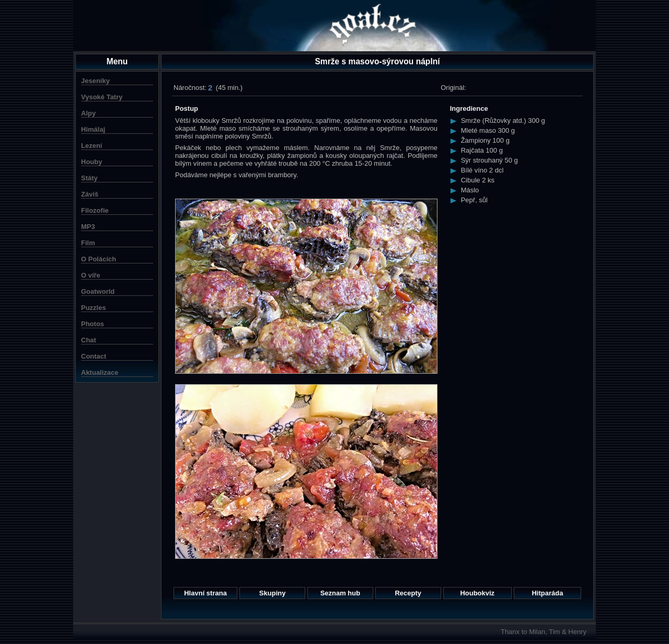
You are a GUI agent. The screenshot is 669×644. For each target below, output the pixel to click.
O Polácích (99, 259)
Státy (89, 178)
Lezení (91, 146)
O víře (91, 275)
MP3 (88, 227)
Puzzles (94, 308)
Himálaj (93, 129)
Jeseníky (95, 81)
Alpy (88, 113)
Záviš (90, 194)
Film (88, 243)
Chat (89, 340)
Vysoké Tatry (102, 97)
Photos (93, 324)
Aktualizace (100, 372)
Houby (91, 162)
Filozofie (95, 210)
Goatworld (98, 291)
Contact (94, 356)
